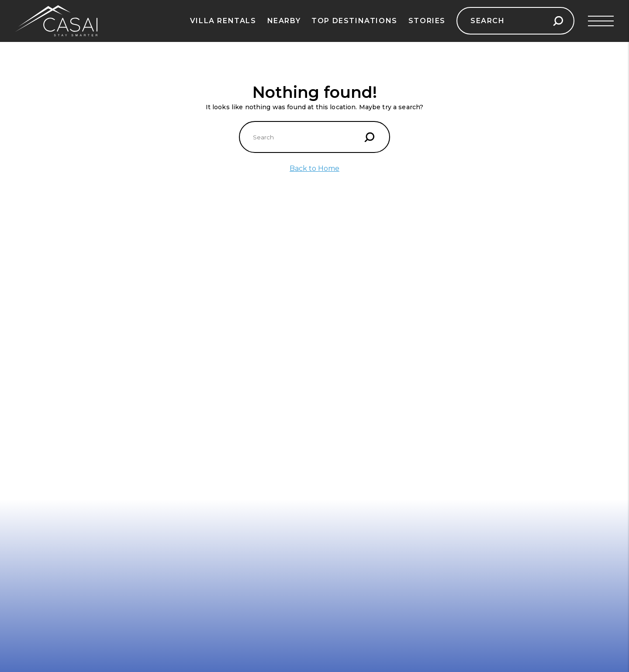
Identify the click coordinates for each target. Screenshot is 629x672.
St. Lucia (294, 348)
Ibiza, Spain (36, 388)
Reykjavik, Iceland (178, 374)
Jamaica (294, 374)
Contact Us (35, 456)
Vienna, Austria (173, 388)
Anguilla (294, 309)
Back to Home (314, 168)
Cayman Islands (306, 401)
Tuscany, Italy (171, 322)
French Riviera (40, 374)
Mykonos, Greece (45, 361)
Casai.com (454, 338)
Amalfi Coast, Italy (45, 322)
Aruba (291, 335)
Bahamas (296, 322)
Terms (28, 482)
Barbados (296, 361)
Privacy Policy (40, 469)
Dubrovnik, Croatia (47, 348)
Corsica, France (41, 427)
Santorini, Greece (45, 309)
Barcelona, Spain (44, 335)
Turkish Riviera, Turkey (54, 414)
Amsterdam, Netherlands (189, 427)
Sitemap (31, 495)
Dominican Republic (314, 427)
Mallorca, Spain (41, 401)
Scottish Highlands (180, 361)
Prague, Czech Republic (187, 348)
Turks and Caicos (309, 388)
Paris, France (170, 309)
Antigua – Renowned (314, 414)
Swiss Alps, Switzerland (187, 335)
